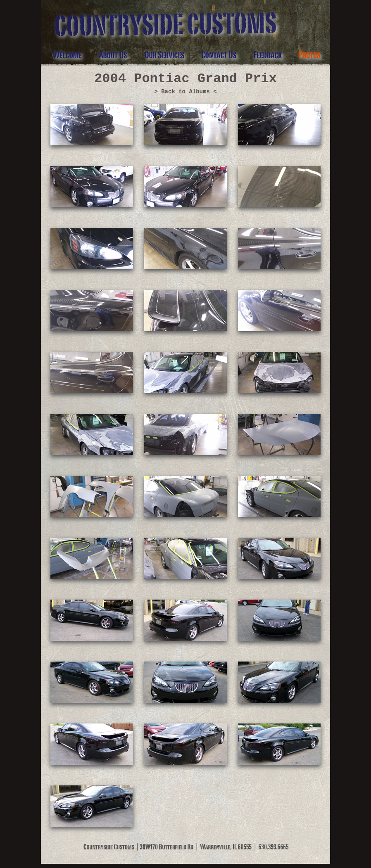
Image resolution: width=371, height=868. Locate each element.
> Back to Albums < (185, 92)
